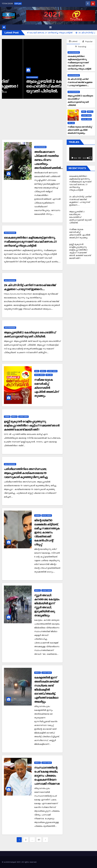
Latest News (86, 115)
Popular (88, 41)
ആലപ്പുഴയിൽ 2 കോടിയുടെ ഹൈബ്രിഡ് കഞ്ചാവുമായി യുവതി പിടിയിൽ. (80, 217)
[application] (81, 154)
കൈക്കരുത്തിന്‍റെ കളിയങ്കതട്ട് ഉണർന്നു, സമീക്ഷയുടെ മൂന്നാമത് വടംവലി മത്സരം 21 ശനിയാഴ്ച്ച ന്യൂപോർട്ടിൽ (30, 242)
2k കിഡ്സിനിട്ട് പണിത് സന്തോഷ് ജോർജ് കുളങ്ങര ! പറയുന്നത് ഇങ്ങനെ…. (31, 86)
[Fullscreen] (91, 158)
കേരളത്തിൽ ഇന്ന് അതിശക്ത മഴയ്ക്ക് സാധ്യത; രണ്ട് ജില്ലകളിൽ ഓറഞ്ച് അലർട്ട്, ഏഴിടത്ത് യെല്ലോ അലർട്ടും (46, 690)
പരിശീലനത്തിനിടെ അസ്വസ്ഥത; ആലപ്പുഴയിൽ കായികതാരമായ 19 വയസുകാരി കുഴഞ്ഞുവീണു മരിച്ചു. (26, 473)
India (84, 112)
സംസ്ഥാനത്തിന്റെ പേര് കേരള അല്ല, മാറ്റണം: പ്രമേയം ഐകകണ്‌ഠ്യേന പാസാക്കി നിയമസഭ (47, 776)
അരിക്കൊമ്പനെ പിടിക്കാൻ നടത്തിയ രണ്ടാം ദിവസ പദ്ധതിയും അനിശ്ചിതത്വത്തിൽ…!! (49, 160)
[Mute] (88, 158)
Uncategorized (11, 77)
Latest (73, 41)
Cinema (7, 417)
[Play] (72, 158)
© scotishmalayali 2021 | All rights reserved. (19, 862)
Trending (81, 47)
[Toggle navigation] (50, 27)
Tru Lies (71, 123)
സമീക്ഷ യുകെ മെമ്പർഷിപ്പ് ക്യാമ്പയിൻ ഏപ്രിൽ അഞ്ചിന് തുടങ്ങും (46, 388)
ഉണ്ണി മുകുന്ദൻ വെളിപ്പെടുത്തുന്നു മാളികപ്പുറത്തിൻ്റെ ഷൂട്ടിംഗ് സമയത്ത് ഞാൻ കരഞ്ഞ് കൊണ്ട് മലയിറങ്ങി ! (32, 426)
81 (39, 840)
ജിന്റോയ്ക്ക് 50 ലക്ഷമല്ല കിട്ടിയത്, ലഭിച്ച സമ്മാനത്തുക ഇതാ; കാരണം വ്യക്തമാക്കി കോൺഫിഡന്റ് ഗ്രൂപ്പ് (47, 532)
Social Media (87, 119)
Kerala (90, 112)
